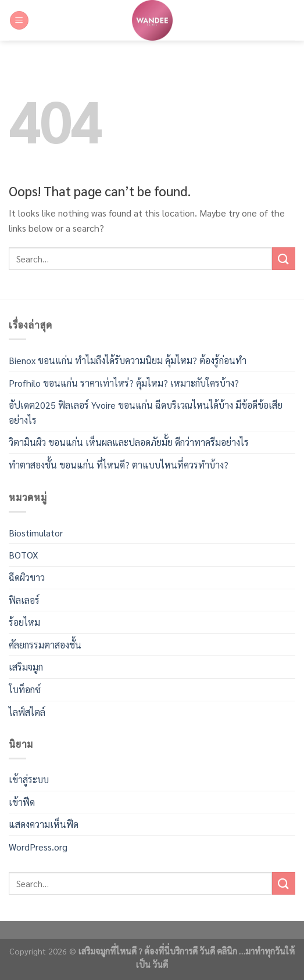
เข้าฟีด (22, 802)
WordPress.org (38, 847)
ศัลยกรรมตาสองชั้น (45, 645)
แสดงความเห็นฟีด (44, 824)
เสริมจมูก (26, 667)
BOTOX (24, 555)
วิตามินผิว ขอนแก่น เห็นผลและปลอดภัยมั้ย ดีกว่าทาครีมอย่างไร (129, 442)
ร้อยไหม (24, 622)
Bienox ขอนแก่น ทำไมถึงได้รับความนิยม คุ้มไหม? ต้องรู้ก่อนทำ (128, 360)
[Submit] (284, 259)
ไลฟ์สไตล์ (27, 712)
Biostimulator (36, 533)
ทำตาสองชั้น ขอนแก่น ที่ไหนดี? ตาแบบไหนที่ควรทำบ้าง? (119, 465)
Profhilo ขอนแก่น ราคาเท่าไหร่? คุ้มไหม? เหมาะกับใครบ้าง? (124, 383)
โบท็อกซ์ (25, 689)
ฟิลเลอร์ (24, 600)
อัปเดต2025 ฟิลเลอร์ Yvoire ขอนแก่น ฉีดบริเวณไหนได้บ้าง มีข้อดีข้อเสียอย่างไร (146, 412)
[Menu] (19, 21)
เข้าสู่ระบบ (29, 779)
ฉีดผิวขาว (27, 577)
